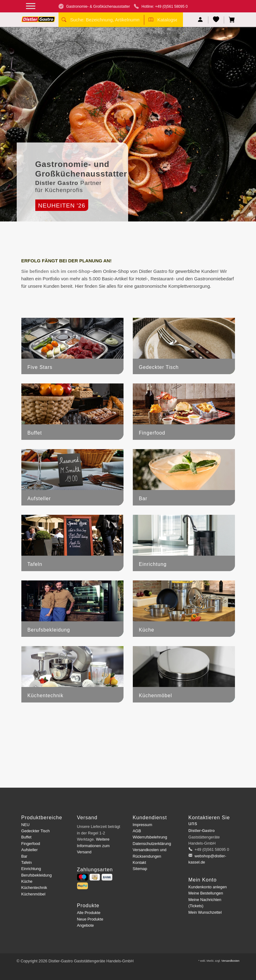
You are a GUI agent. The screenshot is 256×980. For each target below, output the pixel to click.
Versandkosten (230, 961)
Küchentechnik (34, 888)
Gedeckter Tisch (36, 831)
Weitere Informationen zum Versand (93, 846)
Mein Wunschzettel (205, 912)
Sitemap (140, 869)
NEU (26, 825)
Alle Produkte (89, 913)
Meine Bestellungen (206, 893)
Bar (24, 856)
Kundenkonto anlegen (208, 887)
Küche (27, 881)
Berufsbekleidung (37, 875)
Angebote (86, 925)
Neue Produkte (90, 919)
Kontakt (139, 862)
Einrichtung (31, 869)
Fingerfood (31, 844)
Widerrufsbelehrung (150, 837)
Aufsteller (30, 850)
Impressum (143, 825)
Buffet (26, 837)
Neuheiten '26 (62, 206)
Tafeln (27, 862)
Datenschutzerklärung (152, 844)
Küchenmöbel (33, 894)
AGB (137, 831)
